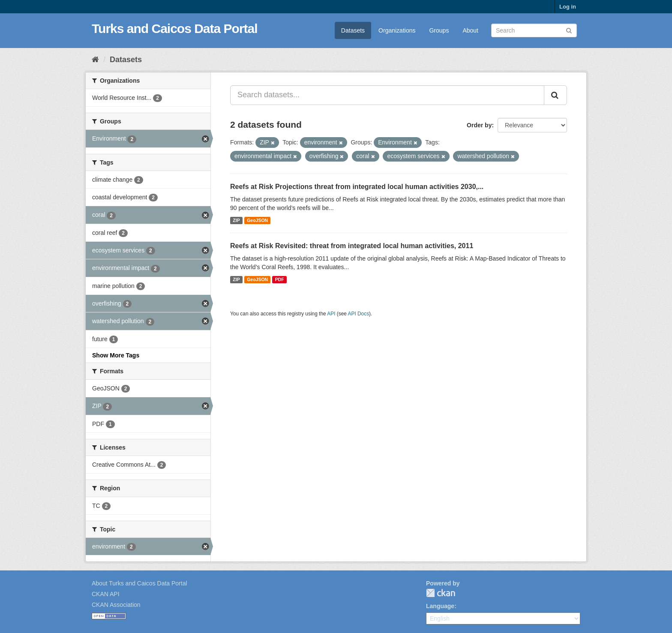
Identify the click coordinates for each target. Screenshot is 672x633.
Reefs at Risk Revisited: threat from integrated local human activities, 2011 (352, 246)
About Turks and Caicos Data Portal (139, 583)
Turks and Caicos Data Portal (175, 28)
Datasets (353, 30)
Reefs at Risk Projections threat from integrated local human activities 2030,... (357, 187)
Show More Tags (116, 355)
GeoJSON (257, 220)
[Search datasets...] (387, 95)
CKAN (441, 593)
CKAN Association (116, 605)
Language (440, 606)
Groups (439, 30)
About (470, 30)
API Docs (359, 314)
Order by (479, 125)
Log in (568, 7)
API (331, 314)
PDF (280, 279)
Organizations (397, 30)
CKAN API (106, 594)
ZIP (236, 220)
